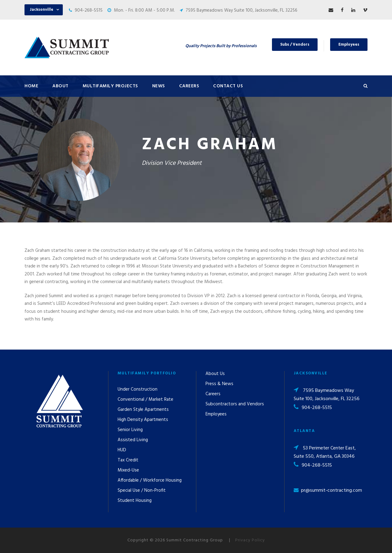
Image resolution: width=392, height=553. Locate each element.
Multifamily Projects (110, 86)
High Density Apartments (143, 420)
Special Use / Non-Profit (142, 491)
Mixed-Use (128, 470)
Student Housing (135, 501)
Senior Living (130, 430)
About (60, 86)
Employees (349, 45)
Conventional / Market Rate (145, 400)
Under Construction (138, 389)
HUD (122, 450)
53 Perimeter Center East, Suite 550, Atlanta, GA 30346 (325, 452)
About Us (215, 374)
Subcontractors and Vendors (235, 404)
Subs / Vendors (295, 45)
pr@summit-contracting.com (332, 491)
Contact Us (228, 86)
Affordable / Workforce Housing (150, 480)
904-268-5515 (89, 10)
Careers (189, 86)
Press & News (219, 384)
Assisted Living (133, 440)
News (159, 86)
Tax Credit (128, 460)
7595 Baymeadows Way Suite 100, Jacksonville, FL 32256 (241, 10)
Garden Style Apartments (143, 410)
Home (31, 86)
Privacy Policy (250, 540)
